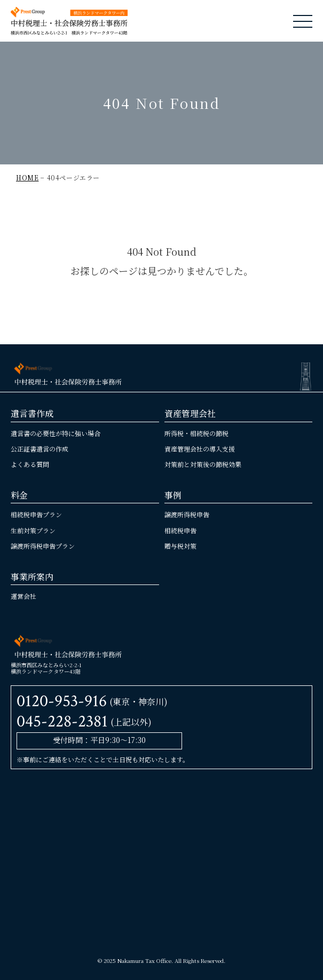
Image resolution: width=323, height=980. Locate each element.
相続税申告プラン (36, 514)
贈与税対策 (180, 546)
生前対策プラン (33, 530)
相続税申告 (180, 530)
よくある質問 (30, 464)
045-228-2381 (62, 721)
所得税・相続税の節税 (196, 433)
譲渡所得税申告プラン (43, 546)
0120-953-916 (62, 701)
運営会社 (23, 596)
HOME (27, 177)
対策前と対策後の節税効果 (203, 464)
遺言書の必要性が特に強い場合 (56, 433)
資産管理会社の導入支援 (200, 449)
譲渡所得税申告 (187, 514)
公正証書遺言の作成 (40, 449)
